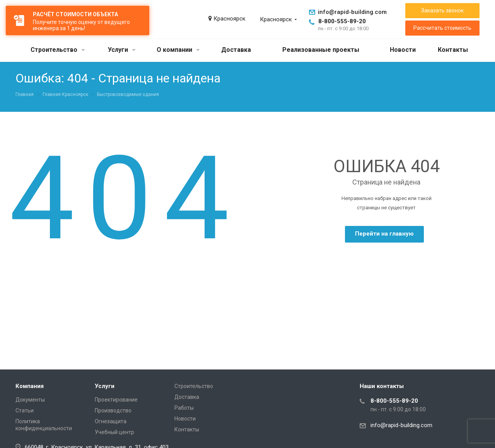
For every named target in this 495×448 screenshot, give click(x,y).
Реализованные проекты (321, 50)
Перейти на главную (384, 234)
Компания (30, 386)
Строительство (58, 50)
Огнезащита (111, 421)
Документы (30, 400)
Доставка (236, 50)
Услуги (122, 50)
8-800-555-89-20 (342, 21)
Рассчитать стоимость (442, 28)
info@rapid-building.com (352, 12)
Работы (184, 408)
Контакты (453, 50)
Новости (403, 50)
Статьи (25, 410)
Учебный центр (114, 432)
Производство (113, 410)
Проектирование (116, 400)
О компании (178, 50)
